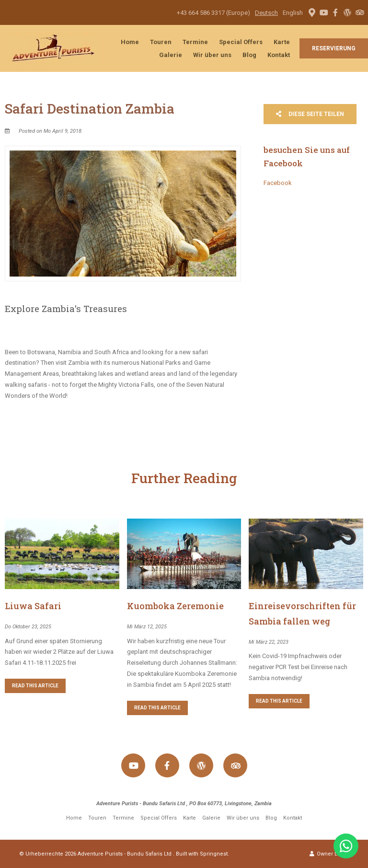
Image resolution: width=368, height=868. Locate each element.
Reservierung (334, 48)
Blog (249, 55)
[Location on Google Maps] (311, 12)
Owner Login (329, 854)
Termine (195, 42)
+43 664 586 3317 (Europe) (213, 13)
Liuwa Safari (33, 606)
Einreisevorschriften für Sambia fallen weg (302, 613)
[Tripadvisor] (359, 12)
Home (130, 42)
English (293, 13)
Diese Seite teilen (310, 114)
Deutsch (266, 13)
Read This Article (35, 686)
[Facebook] (335, 12)
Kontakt (279, 55)
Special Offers (241, 42)
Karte (282, 42)
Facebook (278, 183)
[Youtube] (323, 12)
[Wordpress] (347, 12)
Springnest (214, 854)
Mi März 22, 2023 (269, 642)
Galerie (171, 55)
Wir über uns (212, 55)
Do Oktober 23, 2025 (28, 627)
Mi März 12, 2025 (147, 627)
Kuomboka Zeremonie (175, 606)
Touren (161, 42)
